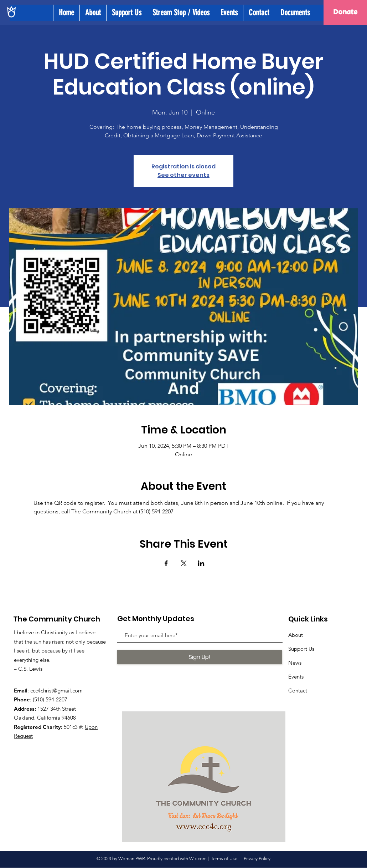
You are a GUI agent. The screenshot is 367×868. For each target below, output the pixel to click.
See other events (183, 175)
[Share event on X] (184, 563)
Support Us (301, 649)
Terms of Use (224, 859)
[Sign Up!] (200, 657)
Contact (298, 691)
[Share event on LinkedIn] (201, 563)
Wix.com (198, 859)
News (295, 663)
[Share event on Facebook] (166, 563)
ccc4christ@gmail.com (56, 691)
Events (296, 677)
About (296, 635)
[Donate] (345, 12)
